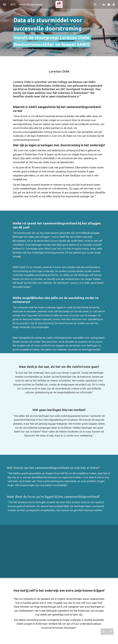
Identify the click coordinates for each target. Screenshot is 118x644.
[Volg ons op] (114, 4)
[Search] (95, 4)
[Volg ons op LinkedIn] (104, 4)
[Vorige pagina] (104, 632)
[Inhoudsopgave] (4, 4)
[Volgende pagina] (110, 632)
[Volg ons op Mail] (109, 4)
